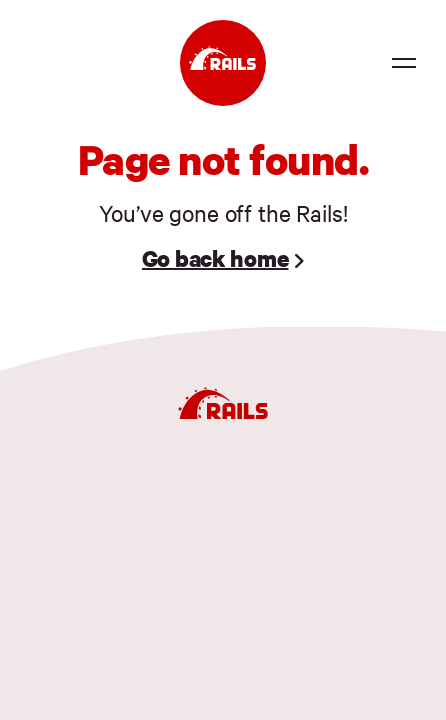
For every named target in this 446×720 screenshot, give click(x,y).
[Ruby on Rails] (223, 63)
